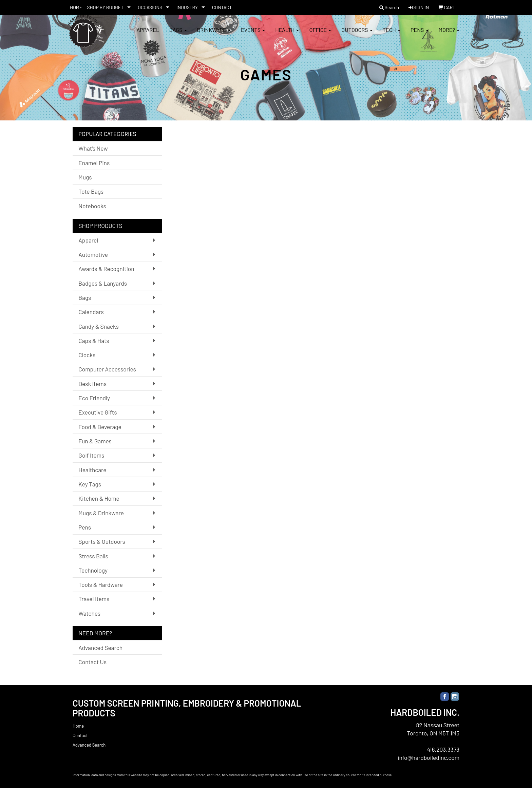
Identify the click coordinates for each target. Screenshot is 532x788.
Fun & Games (95, 441)
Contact (80, 735)
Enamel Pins (94, 163)
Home (78, 726)
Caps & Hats (94, 341)
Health (287, 34)
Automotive (93, 254)
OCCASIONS (150, 7)
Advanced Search (100, 648)
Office (320, 34)
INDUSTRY (187, 7)
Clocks (87, 355)
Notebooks (92, 206)
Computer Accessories (107, 369)
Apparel (148, 34)
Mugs (85, 177)
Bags (178, 34)
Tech (392, 34)
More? (449, 34)
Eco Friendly (94, 398)
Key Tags (90, 484)
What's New (93, 148)
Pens (420, 34)
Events (253, 34)
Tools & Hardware (101, 584)
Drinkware (214, 34)
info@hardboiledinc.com (429, 757)
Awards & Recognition (106, 269)
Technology (93, 570)
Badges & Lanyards (103, 283)
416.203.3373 (443, 749)
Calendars (91, 312)
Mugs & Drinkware (101, 513)
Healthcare (92, 470)
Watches (89, 613)
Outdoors (357, 34)
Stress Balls (93, 556)
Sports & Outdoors (102, 541)
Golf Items (91, 455)
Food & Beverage (100, 427)
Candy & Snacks (99, 326)
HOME (76, 7)
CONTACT (222, 7)
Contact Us (92, 662)
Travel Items (94, 599)
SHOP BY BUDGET (105, 7)
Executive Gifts (98, 412)
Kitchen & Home (99, 498)
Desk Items (92, 384)
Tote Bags (91, 191)
